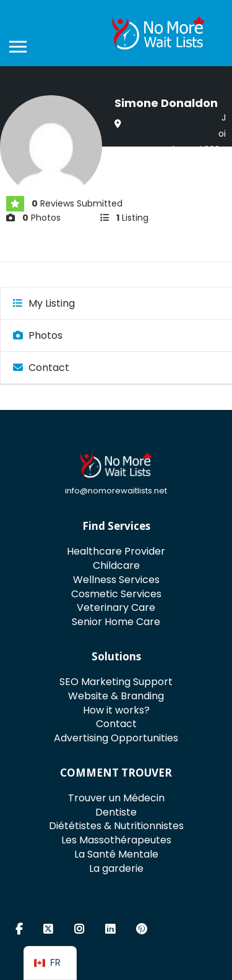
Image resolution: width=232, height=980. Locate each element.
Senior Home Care (116, 622)
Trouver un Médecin (116, 798)
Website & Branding (116, 696)
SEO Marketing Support (116, 682)
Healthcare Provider (116, 551)
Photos (38, 335)
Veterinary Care (116, 607)
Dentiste (116, 812)
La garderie (116, 868)
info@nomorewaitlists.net (116, 491)
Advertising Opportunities (116, 738)
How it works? (116, 710)
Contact (41, 368)
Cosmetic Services (116, 594)
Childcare (116, 565)
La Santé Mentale (116, 854)
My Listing (44, 303)
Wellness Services (116, 580)
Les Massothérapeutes (116, 840)
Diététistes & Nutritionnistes (116, 826)
